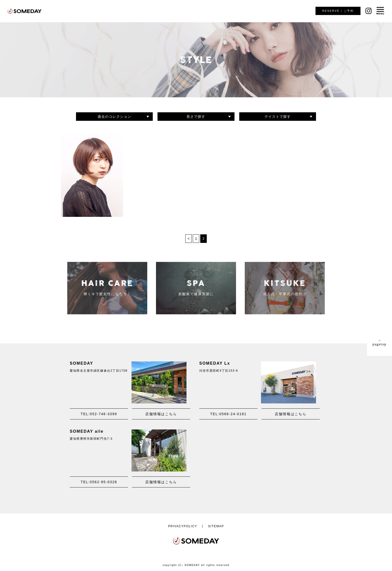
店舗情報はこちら (161, 414)
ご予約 (338, 11)
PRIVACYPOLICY (182, 526)
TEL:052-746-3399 (99, 414)
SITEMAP (216, 526)
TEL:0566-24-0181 (228, 414)
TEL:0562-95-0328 (99, 482)
